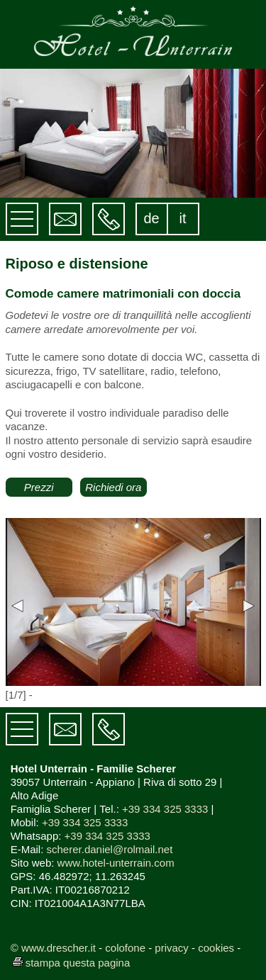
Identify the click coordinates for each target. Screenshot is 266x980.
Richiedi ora (113, 487)
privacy (172, 948)
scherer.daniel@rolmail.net (110, 849)
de (151, 218)
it (183, 218)
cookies (216, 948)
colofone (125, 948)
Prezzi (39, 487)
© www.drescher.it (53, 948)
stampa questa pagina (71, 963)
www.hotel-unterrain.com (116, 863)
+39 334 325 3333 (165, 809)
